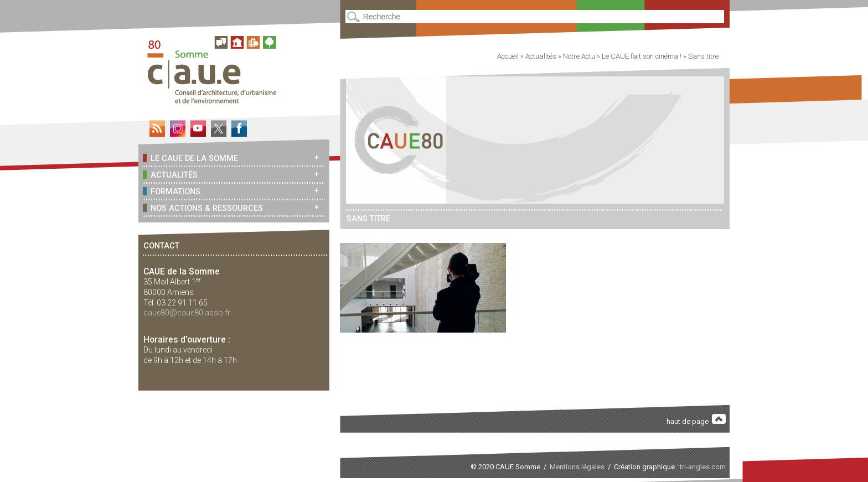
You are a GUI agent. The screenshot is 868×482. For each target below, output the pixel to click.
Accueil (508, 56)
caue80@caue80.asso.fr (187, 313)
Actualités (170, 175)
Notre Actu (579, 56)
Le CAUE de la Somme (190, 158)
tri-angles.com (703, 467)
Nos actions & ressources (203, 208)
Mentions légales (577, 467)
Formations (172, 191)
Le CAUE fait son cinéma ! (642, 56)
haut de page (696, 420)
